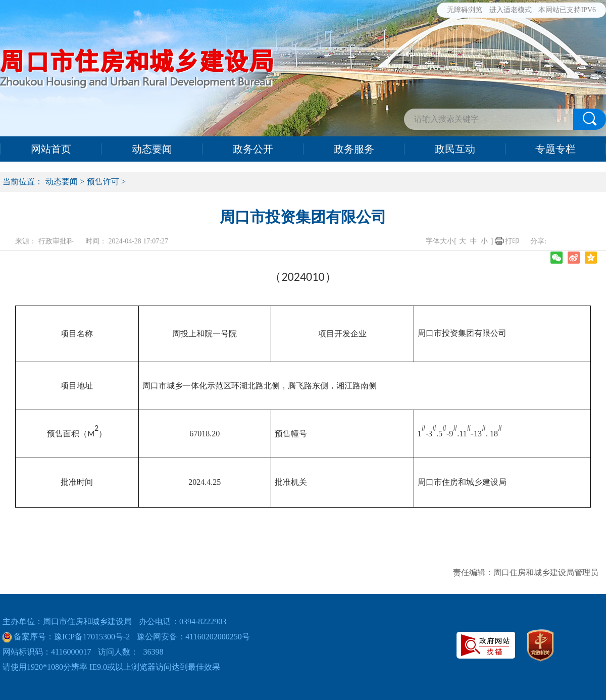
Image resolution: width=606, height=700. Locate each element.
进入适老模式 (511, 10)
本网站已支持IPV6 (567, 10)
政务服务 (354, 149)
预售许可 (103, 182)
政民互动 (455, 149)
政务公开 (253, 149)
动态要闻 (152, 149)
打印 (512, 241)
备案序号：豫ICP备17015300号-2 (71, 637)
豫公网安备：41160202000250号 (193, 637)
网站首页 (51, 149)
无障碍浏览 (465, 10)
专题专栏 (555, 149)
